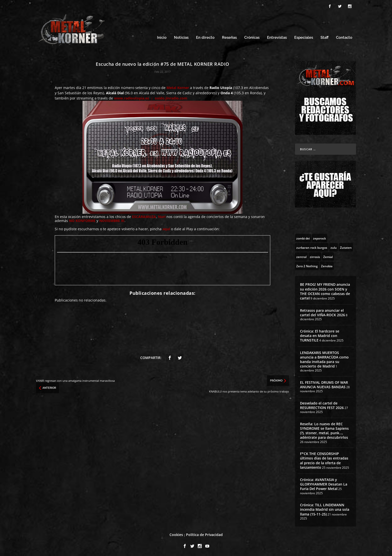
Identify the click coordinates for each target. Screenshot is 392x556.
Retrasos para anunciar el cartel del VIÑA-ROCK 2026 (322, 312)
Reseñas (229, 37)
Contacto (344, 37)
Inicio (162, 37)
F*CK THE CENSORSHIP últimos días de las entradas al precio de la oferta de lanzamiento (324, 460)
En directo (205, 37)
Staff (324, 37)
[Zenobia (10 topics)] (327, 265)
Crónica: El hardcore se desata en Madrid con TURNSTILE (320, 335)
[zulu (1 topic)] (334, 246)
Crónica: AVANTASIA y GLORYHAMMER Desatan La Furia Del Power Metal (324, 483)
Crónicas (252, 37)
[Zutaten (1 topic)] (346, 246)
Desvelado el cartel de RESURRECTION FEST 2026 (322, 405)
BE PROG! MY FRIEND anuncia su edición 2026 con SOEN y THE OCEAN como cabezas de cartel (325, 290)
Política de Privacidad (204, 534)
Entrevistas (277, 37)
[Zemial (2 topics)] (328, 256)
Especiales (304, 37)
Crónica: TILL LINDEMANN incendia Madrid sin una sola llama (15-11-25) (325, 509)
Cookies (176, 534)
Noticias (181, 37)
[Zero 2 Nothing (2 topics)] (307, 265)
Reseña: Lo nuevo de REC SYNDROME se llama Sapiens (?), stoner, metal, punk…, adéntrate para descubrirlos (324, 430)
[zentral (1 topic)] (301, 256)
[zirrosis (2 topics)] (315, 256)
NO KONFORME (82, 220)
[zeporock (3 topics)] (319, 237)
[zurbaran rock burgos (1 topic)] (312, 246)
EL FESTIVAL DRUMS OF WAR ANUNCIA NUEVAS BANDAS (324, 384)
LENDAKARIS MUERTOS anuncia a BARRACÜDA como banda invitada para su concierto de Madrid (324, 359)
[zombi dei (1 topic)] (303, 237)
